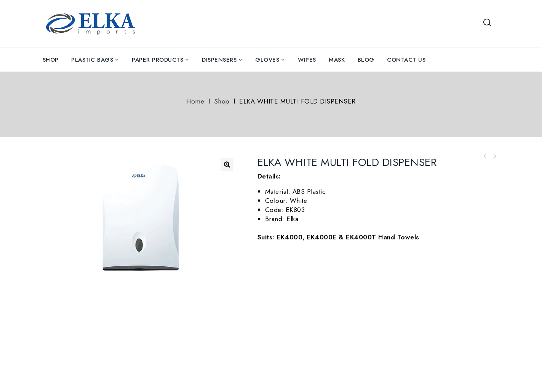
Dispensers (219, 60)
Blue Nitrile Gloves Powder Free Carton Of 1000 (485, 156)
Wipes (307, 60)
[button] (227, 164)
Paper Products (157, 60)
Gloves (267, 60)
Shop (51, 60)
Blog (366, 60)
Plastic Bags (92, 60)
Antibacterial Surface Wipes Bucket (495, 156)
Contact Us (406, 60)
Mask (337, 60)
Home (195, 101)
